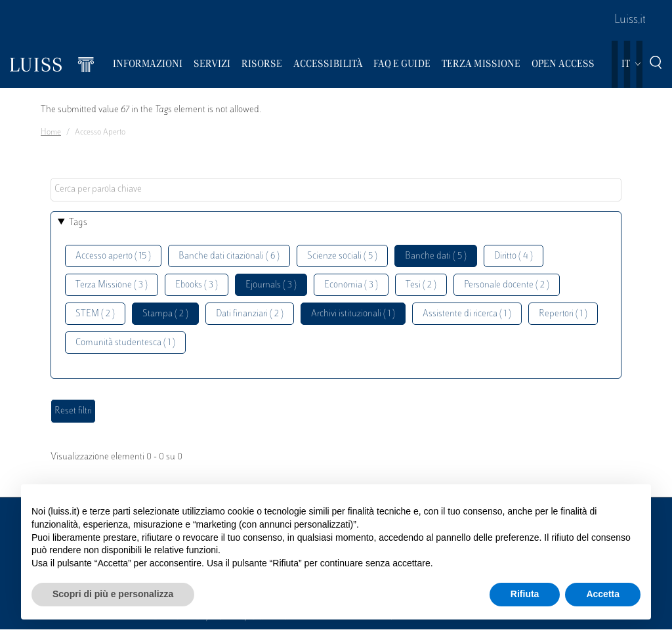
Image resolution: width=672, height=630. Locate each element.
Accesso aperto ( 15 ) (113, 256)
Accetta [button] (603, 594)
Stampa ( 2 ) (165, 314)
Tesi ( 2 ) (421, 285)
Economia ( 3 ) (351, 285)
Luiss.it (630, 20)
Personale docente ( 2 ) (507, 285)
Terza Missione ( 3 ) (112, 285)
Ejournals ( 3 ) (271, 285)
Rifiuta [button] (525, 594)
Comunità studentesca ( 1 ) (125, 343)
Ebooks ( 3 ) (197, 285)
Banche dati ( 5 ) (436, 256)
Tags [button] (78, 223)
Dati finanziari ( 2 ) (250, 314)
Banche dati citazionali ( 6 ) (229, 256)
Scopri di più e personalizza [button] (113, 594)
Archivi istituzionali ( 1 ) (353, 314)
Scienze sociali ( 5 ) (342, 256)
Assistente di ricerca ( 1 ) (467, 314)
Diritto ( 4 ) (514, 256)
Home (51, 133)
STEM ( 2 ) (95, 314)
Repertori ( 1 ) (563, 314)
